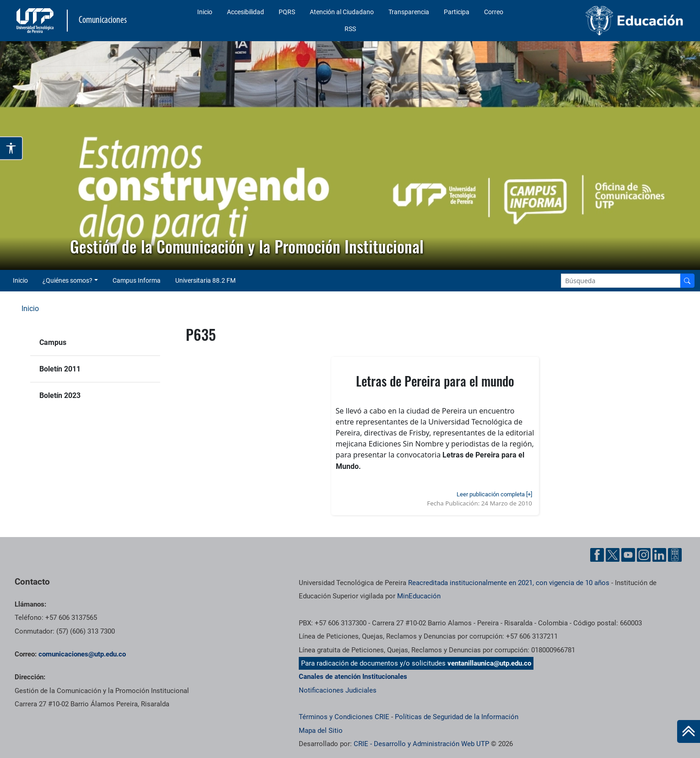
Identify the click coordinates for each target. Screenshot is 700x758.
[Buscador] (687, 281)
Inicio (205, 12)
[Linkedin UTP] (659, 555)
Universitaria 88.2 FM (205, 280)
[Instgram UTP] (644, 555)
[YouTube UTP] (628, 555)
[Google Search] (621, 281)
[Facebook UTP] (597, 555)
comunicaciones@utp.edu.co (82, 654)
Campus (53, 342)
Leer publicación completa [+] (494, 494)
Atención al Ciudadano (342, 12)
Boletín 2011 (60, 369)
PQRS (287, 12)
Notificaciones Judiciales (338, 690)
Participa (457, 12)
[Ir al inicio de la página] (689, 731)
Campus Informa (137, 280)
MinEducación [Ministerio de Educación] (419, 596)
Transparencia (409, 12)
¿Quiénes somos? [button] (67, 280)
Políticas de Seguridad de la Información (457, 717)
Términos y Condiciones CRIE (344, 717)
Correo (494, 12)
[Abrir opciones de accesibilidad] (11, 148)
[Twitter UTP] (613, 555)
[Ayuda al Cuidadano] (675, 555)
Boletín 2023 (60, 395)
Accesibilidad (245, 12)
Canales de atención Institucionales (353, 677)
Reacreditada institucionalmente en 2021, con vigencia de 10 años (509, 583)
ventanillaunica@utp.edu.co (489, 663)
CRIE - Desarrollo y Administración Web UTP (421, 744)
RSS (350, 29)
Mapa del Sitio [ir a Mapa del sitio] (321, 731)
